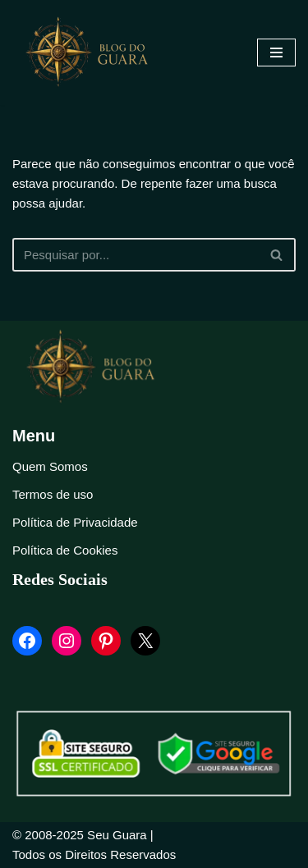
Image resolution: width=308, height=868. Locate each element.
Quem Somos (50, 466)
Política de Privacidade (75, 522)
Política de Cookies (65, 550)
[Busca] (136, 255)
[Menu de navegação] (276, 53)
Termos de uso (53, 494)
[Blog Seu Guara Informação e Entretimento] (94, 53)
